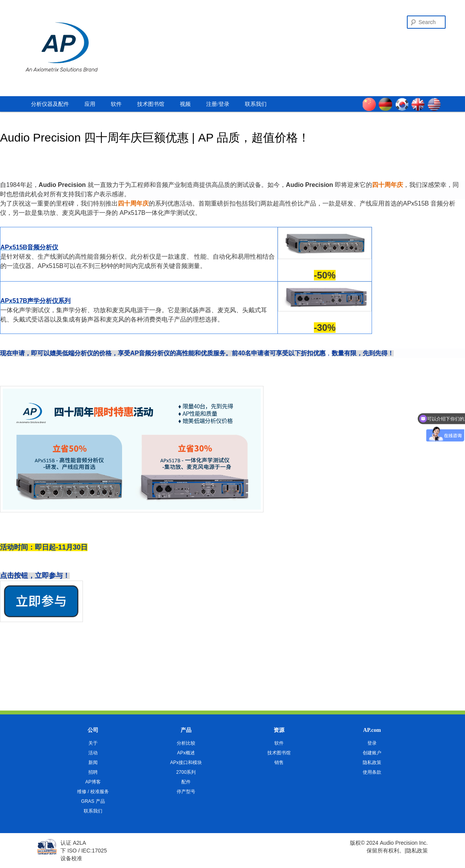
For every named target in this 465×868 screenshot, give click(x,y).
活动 (93, 753)
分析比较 (186, 743)
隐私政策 (372, 763)
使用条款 (372, 772)
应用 (90, 104)
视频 (185, 104)
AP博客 (93, 782)
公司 (93, 730)
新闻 (93, 763)
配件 (186, 782)
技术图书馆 (151, 104)
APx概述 (186, 753)
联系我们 (256, 104)
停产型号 (186, 792)
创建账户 (372, 753)
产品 (186, 730)
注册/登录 (218, 104)
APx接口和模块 (186, 763)
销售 (279, 763)
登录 (372, 743)
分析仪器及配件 (50, 104)
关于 (93, 743)
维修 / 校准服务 (93, 792)
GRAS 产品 (93, 801)
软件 (116, 104)
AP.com (372, 730)
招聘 (93, 772)
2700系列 (186, 772)
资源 (279, 730)
